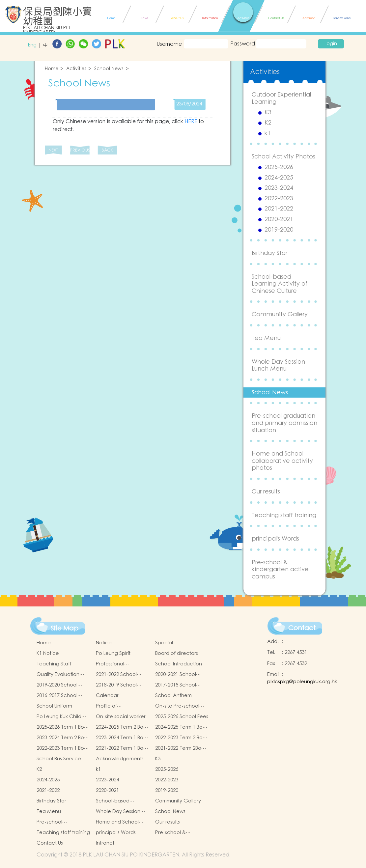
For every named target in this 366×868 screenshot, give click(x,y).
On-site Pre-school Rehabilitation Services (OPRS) (177, 706)
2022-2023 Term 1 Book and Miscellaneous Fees (63, 748)
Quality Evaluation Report (58, 675)
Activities (76, 69)
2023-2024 (279, 188)
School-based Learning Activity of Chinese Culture (280, 284)
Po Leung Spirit (113, 653)
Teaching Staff (54, 664)
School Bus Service (59, 759)
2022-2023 (279, 199)
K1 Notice (48, 653)
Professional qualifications (112, 664)
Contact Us (50, 843)
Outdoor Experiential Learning (281, 98)
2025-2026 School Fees (182, 717)
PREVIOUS (80, 150)
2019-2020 (279, 230)
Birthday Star (269, 253)
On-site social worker (121, 717)
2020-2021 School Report (176, 675)
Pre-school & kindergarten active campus (280, 570)
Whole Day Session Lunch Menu (278, 365)
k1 (268, 133)
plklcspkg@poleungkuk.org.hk (302, 682)
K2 (268, 123)
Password (242, 44)
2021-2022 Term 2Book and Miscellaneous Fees (181, 748)
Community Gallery (280, 314)
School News (109, 69)
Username (169, 44)
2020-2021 (279, 219)
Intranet (105, 843)
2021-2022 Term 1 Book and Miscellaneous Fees (122, 748)
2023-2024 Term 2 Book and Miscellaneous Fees (63, 738)
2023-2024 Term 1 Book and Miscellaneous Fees (122, 738)
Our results (266, 492)
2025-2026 (279, 167)
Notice (104, 643)
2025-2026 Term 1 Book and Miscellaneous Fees (63, 727)
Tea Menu (266, 338)
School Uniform (54, 706)
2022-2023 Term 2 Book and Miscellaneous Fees (182, 738)
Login (331, 44)
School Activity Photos (283, 157)
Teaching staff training (284, 515)
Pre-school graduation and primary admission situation (284, 423)
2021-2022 (279, 209)
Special (164, 643)
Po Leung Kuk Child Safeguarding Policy (61, 717)
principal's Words (275, 539)
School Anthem (173, 696)
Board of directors (177, 653)
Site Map (65, 629)
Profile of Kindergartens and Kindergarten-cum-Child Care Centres (119, 706)
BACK (107, 150)
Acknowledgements (120, 759)
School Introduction (179, 664)
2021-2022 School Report (116, 675)
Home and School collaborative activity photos (282, 461)
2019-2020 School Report (57, 685)
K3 (268, 113)
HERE (192, 122)
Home (52, 69)
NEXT (53, 150)
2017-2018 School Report (176, 685)
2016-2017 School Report (57, 696)
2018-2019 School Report (116, 685)
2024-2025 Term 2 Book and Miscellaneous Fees (122, 727)
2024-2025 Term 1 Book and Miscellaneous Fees (182, 727)
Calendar (107, 696)
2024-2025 (279, 178)
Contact (302, 628)
